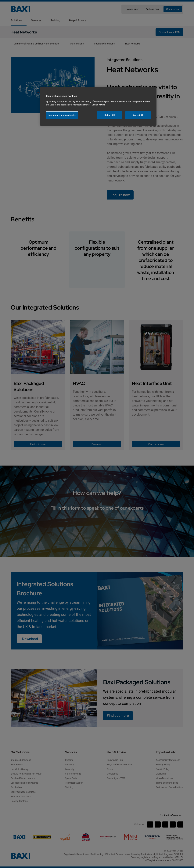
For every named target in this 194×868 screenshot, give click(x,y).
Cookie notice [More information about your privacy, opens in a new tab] (98, 105)
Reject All (110, 115)
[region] (98, 106)
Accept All (138, 115)
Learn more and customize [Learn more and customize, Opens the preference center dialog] (62, 115)
